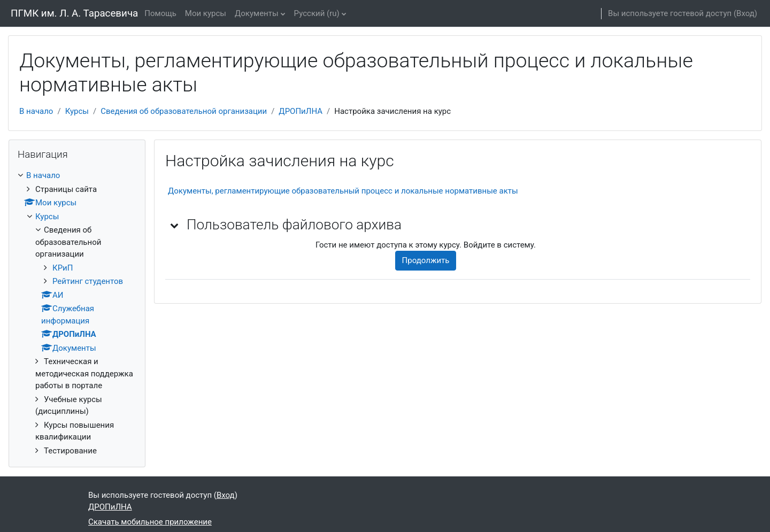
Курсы (77, 111)
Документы (257, 13)
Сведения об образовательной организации (184, 111)
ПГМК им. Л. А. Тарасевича (74, 13)
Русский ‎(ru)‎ (317, 13)
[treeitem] (77, 313)
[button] (175, 225)
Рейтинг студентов (88, 281)
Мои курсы (206, 13)
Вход (745, 13)
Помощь (160, 13)
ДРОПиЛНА (301, 111)
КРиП (63, 268)
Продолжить (426, 260)
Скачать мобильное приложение (150, 522)
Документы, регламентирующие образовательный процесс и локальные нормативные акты (343, 191)
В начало (36, 111)
